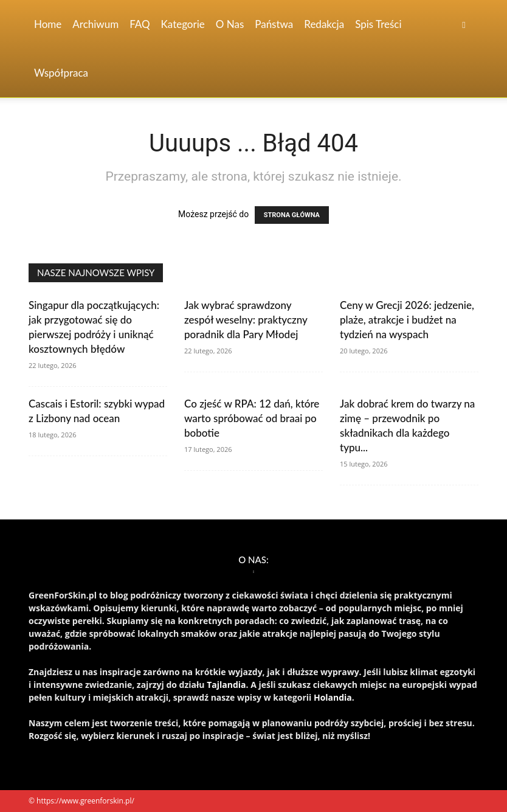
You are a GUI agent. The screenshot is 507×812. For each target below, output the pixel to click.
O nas (230, 24)
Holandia (333, 697)
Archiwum (95, 24)
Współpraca (61, 73)
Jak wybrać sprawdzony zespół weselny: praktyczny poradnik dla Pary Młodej (246, 320)
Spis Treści (378, 24)
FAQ (140, 24)
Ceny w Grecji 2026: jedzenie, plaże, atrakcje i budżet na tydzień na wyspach (407, 320)
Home (48, 24)
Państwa (274, 24)
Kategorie (183, 24)
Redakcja (324, 24)
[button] (464, 25)
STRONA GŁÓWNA (292, 215)
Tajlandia (226, 685)
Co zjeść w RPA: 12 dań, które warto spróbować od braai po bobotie (252, 418)
